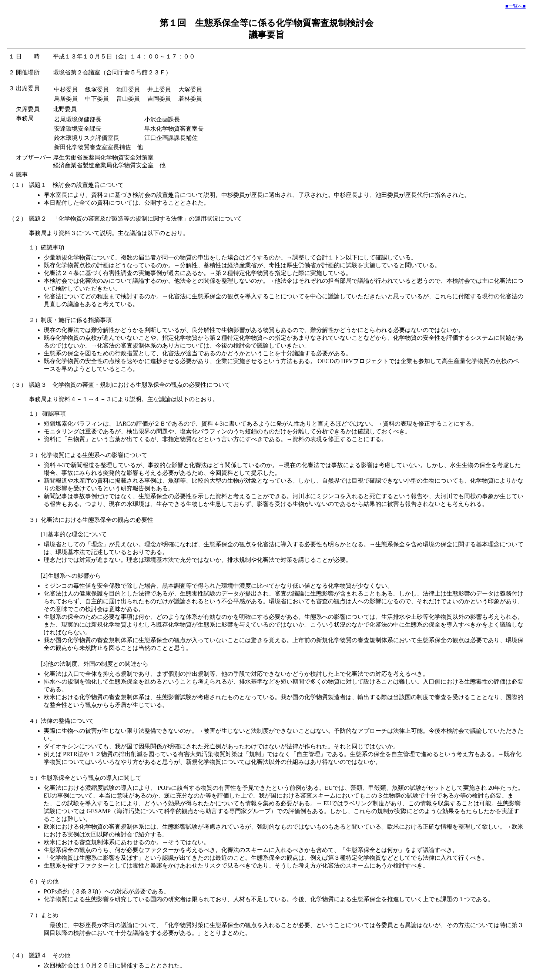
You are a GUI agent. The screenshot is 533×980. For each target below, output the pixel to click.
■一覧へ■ (515, 6)
